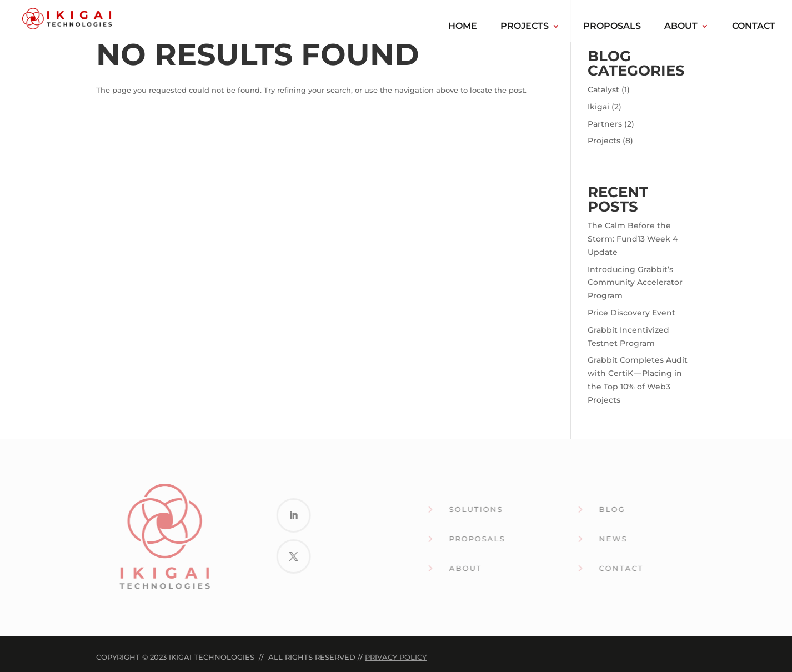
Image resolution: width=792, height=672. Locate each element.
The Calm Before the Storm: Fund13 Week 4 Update (633, 239)
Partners (605, 124)
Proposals (612, 27)
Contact (754, 27)
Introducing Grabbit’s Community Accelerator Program (635, 283)
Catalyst (603, 89)
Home (463, 27)
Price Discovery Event (631, 313)
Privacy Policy (396, 657)
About (681, 27)
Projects (525, 27)
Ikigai (598, 107)
